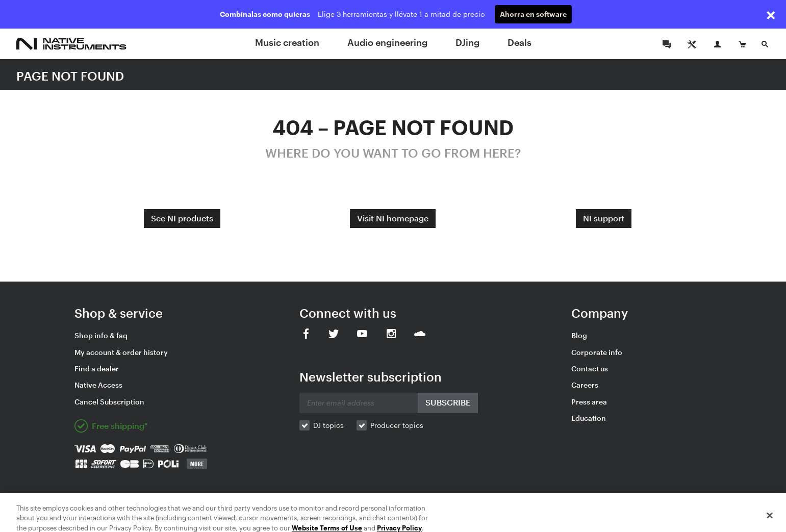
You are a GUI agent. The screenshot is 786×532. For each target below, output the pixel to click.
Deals (519, 42)
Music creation (287, 42)
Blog (579, 335)
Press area (589, 402)
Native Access (98, 385)
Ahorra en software (533, 14)
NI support (604, 218)
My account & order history (121, 352)
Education (589, 418)
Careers (585, 385)
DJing (467, 42)
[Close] (770, 520)
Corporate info (597, 352)
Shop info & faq (101, 335)
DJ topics (328, 425)
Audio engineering (387, 42)
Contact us (590, 369)
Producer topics (397, 425)
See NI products (182, 218)
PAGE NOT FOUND (70, 76)
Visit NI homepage (393, 218)
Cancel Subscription (109, 402)
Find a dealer (97, 369)
